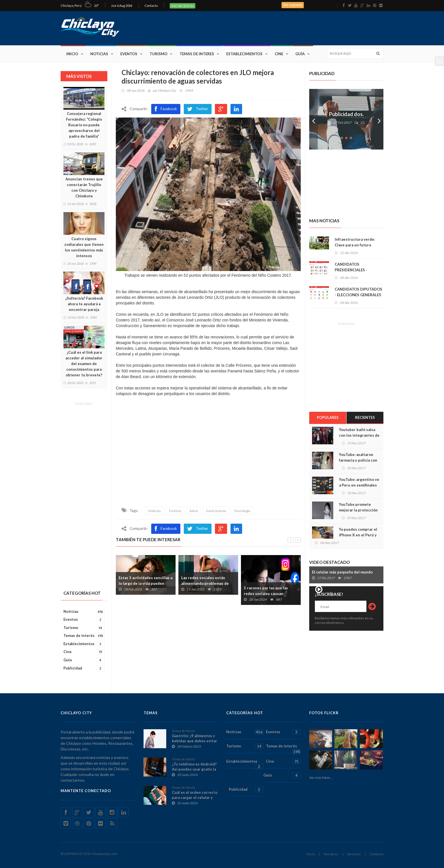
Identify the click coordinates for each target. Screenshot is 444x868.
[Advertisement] (280, 28)
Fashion (175, 511)
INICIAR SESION (182, 6)
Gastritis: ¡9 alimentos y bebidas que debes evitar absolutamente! (195, 741)
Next (379, 119)
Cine (279, 54)
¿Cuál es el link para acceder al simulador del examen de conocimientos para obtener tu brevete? (84, 364)
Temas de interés (84, 636)
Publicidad (84, 668)
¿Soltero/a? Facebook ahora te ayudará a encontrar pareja (84, 304)
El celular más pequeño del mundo (342, 572)
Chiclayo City (167, 90)
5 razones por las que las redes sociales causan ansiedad (266, 594)
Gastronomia (216, 511)
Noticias (99, 54)
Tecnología (242, 511)
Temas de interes (197, 54)
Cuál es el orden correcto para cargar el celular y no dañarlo (195, 797)
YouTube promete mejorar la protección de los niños (358, 510)
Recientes (365, 417)
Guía (300, 54)
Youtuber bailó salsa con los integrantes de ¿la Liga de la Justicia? (359, 435)
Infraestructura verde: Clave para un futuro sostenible (355, 245)
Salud (194, 511)
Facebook (166, 109)
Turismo (158, 54)
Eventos (129, 54)
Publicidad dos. (346, 114)
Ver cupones (293, 5)
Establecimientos (244, 54)
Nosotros (331, 854)
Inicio (72, 54)
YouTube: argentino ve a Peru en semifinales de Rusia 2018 (359, 485)
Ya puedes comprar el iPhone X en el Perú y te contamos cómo (358, 535)
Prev (313, 119)
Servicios (354, 854)
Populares (328, 417)
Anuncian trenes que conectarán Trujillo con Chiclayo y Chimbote (84, 187)
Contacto (151, 6)
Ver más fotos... (321, 778)
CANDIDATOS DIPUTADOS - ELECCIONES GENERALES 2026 (358, 295)
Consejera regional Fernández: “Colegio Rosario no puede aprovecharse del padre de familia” (84, 125)
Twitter (198, 109)
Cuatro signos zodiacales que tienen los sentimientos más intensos (84, 247)
